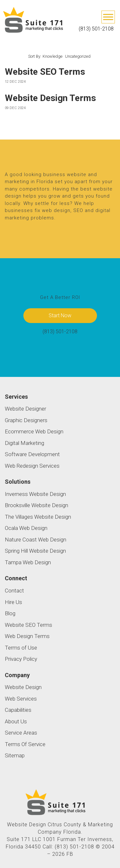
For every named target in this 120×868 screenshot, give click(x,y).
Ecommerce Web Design (34, 431)
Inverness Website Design (35, 494)
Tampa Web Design (28, 562)
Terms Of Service (25, 744)
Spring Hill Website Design (35, 551)
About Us (16, 721)
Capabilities (18, 710)
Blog (10, 613)
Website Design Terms (50, 98)
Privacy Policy (21, 659)
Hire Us (13, 602)
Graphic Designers (26, 420)
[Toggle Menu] (108, 17)
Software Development (32, 454)
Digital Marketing (24, 443)
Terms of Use (21, 648)
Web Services (21, 699)
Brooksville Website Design (36, 505)
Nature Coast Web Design (36, 540)
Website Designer (25, 409)
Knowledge (52, 56)
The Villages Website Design (38, 517)
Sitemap (15, 755)
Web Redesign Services (32, 466)
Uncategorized (78, 56)
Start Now (60, 315)
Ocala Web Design (26, 528)
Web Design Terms (27, 636)
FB (70, 854)
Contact (14, 591)
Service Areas (21, 733)
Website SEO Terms (45, 72)
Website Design (23, 687)
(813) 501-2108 (96, 29)
